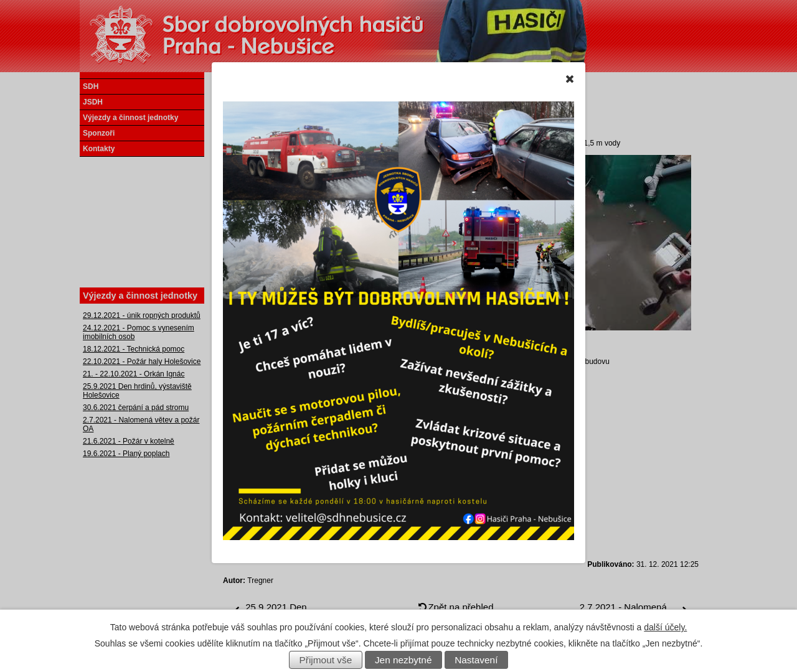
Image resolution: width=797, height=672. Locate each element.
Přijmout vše (326, 660)
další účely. (665, 627)
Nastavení (476, 660)
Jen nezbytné (403, 660)
